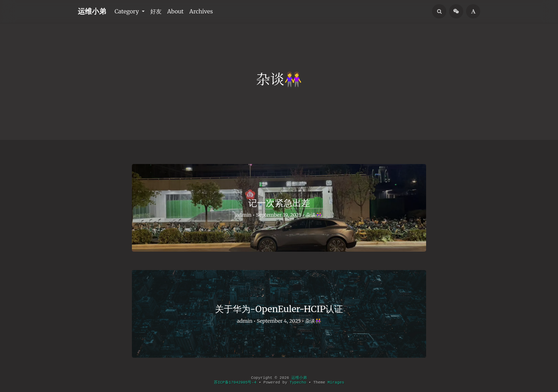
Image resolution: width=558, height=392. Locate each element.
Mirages (336, 382)
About (176, 11)
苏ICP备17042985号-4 (235, 382)
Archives (201, 11)
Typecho (298, 382)
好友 (156, 11)
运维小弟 (92, 11)
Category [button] (127, 11)
